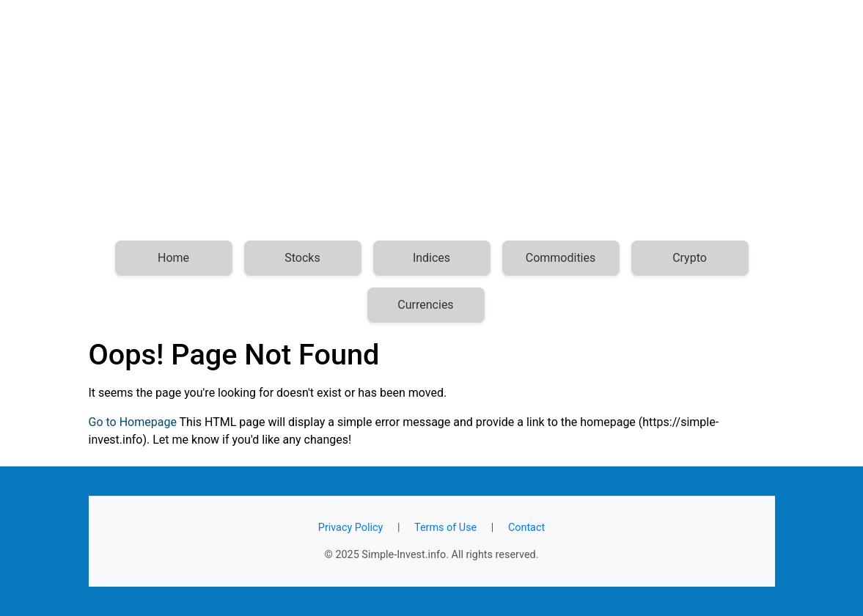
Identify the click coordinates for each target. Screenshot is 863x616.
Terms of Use (445, 528)
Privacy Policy (351, 528)
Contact (526, 528)
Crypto (690, 258)
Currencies (425, 305)
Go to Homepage (133, 422)
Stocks (302, 258)
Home (173, 258)
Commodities (561, 258)
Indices (431, 258)
